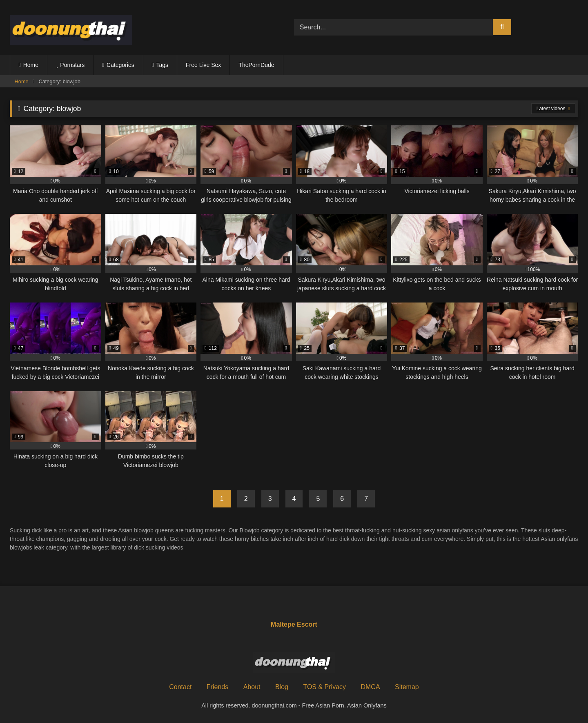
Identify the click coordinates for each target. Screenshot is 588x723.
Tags (162, 65)
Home (31, 65)
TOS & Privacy (324, 687)
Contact (180, 687)
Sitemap (407, 687)
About (252, 687)
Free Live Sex (203, 65)
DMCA (370, 687)
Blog (282, 687)
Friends (217, 687)
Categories (120, 65)
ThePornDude (256, 65)
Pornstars (72, 65)
